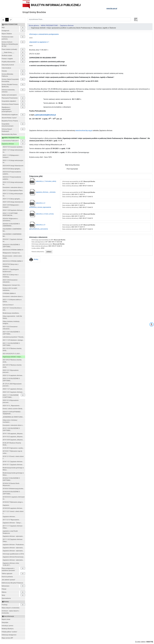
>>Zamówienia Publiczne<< (10, 141)
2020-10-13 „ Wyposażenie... (12, 406)
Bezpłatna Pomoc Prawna (10, 121)
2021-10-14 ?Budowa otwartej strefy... (12, 350)
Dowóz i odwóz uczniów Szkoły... (13, 409)
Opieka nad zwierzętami (9, 95)
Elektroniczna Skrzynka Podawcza (12, 583)
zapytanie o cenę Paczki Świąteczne (10, 532)
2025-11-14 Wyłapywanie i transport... (11, 156)
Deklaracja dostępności (9, 635)
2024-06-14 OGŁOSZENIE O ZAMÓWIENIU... (11, 225)
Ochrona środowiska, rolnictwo (8, 91)
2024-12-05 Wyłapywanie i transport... (11, 206)
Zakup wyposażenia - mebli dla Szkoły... (12, 317)
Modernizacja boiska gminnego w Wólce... (13, 469)
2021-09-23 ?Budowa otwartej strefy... (12, 361)
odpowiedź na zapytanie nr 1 (39, 42)
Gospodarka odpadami (9, 101)
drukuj (34, 259)
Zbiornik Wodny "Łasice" (9, 118)
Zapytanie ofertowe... (9, 517)
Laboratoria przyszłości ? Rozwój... (14, 337)
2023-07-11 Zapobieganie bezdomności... (11, 271)
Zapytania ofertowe (8, 144)
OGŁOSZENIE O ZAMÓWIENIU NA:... (12, 230)
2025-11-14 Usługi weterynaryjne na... (13, 162)
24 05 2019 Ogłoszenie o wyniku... (13, 448)
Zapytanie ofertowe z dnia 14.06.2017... (11, 564)
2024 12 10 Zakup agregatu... (12, 199)
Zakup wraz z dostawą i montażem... (10, 421)
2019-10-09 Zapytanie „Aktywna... (13, 440)
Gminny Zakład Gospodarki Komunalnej (10, 80)
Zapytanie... (6, 505)
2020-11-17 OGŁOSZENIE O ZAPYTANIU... (11, 396)
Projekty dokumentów (8, 62)
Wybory (4, 592)
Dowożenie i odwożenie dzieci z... (13, 187)
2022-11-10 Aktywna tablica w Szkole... (12, 301)
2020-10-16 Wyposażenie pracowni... (11, 401)
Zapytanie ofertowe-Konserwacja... (14, 557)
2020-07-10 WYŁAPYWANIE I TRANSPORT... (12, 413)
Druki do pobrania (7, 577)
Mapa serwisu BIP (7, 638)
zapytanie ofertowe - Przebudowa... (14, 545)
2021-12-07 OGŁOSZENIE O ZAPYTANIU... (11, 333)
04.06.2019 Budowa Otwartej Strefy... (12, 444)
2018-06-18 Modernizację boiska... (13, 489)
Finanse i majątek (7, 59)
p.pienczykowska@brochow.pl (45, 115)
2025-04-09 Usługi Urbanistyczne (13, 166)
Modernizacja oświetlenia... (11, 313)
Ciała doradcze (6, 68)
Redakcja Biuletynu (8, 629)
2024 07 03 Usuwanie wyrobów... (13, 147)
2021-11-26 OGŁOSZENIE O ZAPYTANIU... (11, 344)
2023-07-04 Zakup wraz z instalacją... (11, 265)
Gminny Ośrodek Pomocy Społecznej (10, 86)
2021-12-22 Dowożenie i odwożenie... (10, 328)
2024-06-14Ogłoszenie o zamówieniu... (10, 220)
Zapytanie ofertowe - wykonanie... (13, 536)
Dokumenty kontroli (8, 65)
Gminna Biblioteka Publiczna (7, 75)
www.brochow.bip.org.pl (84, 131)
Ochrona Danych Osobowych (7, 130)
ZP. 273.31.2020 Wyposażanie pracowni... (12, 385)
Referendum (5, 586)
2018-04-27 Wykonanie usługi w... (13, 502)
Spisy (3, 595)
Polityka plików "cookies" (9, 632)
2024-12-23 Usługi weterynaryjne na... (13, 183)
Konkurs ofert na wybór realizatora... (10, 289)
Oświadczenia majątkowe (10, 115)
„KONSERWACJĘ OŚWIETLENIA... (13, 417)
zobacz (49, 252)
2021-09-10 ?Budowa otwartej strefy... (12, 366)
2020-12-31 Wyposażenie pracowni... (11, 371)
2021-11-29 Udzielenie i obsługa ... (13, 340)
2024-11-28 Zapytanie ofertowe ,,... (13, 210)
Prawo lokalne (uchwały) (9, 49)
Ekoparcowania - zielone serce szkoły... (12, 257)
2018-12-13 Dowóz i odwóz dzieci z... (13, 458)
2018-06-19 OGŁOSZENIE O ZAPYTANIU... (11, 479)
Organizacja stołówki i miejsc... (12, 357)
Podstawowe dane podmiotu (7, 38)
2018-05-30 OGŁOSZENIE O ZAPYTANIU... (11, 493)
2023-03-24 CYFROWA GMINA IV (13, 250)
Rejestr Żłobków (7, 34)
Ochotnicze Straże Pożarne (10, 104)
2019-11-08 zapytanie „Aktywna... (13, 434)
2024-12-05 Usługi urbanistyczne (13, 202)
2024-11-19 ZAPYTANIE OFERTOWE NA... (10, 214)
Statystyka (5, 623)
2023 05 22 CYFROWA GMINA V (13, 261)
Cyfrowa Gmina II (8, 305)
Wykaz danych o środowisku (11, 608)
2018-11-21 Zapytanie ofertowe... (13, 462)
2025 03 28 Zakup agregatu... (12, 169)
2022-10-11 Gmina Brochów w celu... (12, 309)
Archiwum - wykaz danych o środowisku (10, 612)
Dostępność (5, 31)
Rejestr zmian (6, 619)
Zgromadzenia (6, 598)
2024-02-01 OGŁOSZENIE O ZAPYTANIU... (11, 246)
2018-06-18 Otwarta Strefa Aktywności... (11, 485)
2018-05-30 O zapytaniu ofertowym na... (14, 498)
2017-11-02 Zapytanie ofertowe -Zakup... (13, 540)
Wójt (3, 28)
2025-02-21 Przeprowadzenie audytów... (12, 178)
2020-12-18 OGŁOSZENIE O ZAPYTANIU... (11, 380)
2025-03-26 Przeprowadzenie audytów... (12, 173)
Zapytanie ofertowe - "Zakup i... (12, 523)
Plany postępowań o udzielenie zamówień (8, 569)
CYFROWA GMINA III (9, 293)
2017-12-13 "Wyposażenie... (11, 520)
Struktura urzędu (7, 56)
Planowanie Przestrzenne (10, 98)
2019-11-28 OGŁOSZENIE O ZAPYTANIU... (11, 429)
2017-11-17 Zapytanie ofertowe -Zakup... (13, 527)
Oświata (4, 71)
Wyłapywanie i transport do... (12, 253)
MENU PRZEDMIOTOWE (49, 25)
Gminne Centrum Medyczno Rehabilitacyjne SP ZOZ (10, 44)
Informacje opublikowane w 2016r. (13, 554)
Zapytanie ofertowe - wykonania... (13, 548)
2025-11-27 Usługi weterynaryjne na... (13, 151)
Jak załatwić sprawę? (8, 580)
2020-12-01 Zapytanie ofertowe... (13, 392)
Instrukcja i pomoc (7, 626)
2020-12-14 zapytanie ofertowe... (13, 375)
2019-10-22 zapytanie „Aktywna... (13, 437)
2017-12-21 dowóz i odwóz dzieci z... (13, 513)
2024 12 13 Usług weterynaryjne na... (13, 195)
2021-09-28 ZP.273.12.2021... (12, 354)
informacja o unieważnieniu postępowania (44, 34)
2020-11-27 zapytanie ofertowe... (13, 389)
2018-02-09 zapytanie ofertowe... (13, 508)
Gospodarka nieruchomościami (8, 125)
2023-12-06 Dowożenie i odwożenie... (10, 281)
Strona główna (34, 25)
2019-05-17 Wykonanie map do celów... (12, 452)
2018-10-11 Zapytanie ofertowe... (13, 465)
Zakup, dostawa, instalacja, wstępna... (11, 323)
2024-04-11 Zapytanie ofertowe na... (12, 240)
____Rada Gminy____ (8, 53)
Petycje (4, 589)
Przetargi (4, 605)
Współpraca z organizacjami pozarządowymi (7, 109)
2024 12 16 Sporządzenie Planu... (13, 191)
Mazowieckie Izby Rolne (9, 134)
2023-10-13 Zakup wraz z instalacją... (11, 276)
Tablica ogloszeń (7, 574)
